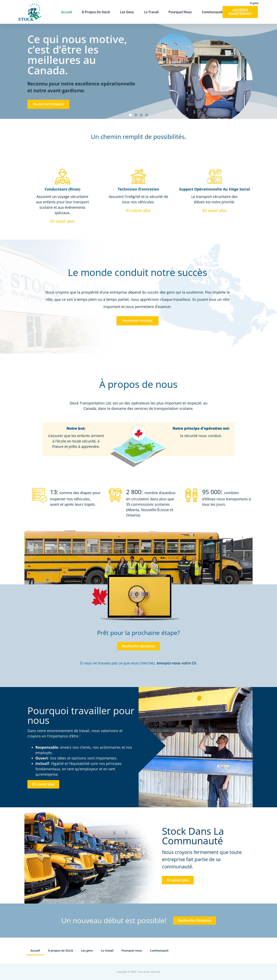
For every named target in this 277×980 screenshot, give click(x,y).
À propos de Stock (96, 12)
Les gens (127, 12)
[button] (130, 115)
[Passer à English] (254, 3)
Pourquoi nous (180, 12)
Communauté (212, 12)
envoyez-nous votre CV (176, 663)
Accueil (66, 12)
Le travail (151, 12)
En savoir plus (62, 221)
